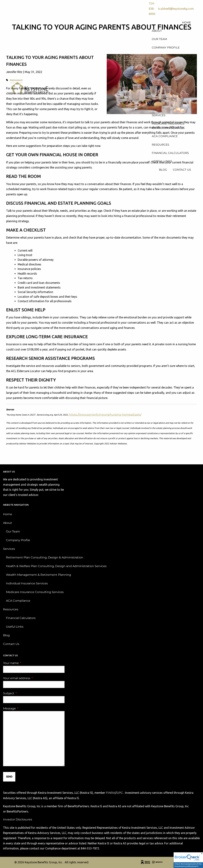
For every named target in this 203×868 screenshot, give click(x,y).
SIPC (120, 793)
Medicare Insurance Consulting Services (35, 592)
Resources (11, 610)
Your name (26, 663)
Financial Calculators (21, 618)
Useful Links (15, 627)
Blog (6, 636)
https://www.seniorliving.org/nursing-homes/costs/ (105, 415)
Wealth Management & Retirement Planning (38, 575)
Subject (24, 694)
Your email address (32, 679)
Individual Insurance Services (27, 584)
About (8, 523)
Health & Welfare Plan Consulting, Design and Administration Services (56, 566)
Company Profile (18, 540)
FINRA (110, 793)
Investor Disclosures (18, 820)
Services (9, 549)
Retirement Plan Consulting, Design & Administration (45, 558)
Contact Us (11, 644)
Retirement (16, 81)
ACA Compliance (18, 601)
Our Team (13, 532)
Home (8, 515)
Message (25, 709)
